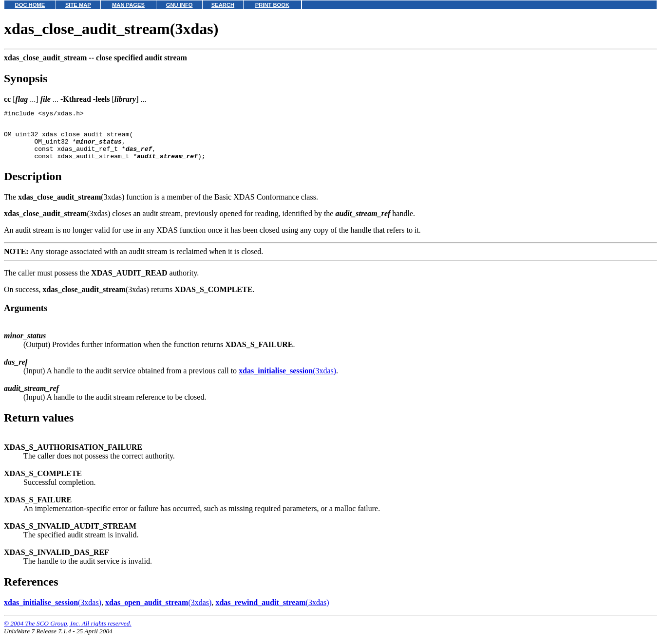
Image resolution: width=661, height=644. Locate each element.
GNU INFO (179, 5)
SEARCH (223, 5)
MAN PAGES (128, 5)
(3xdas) (287, 379)
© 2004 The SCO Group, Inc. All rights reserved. (68, 632)
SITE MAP (78, 5)
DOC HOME (30, 5)
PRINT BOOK (272, 5)
